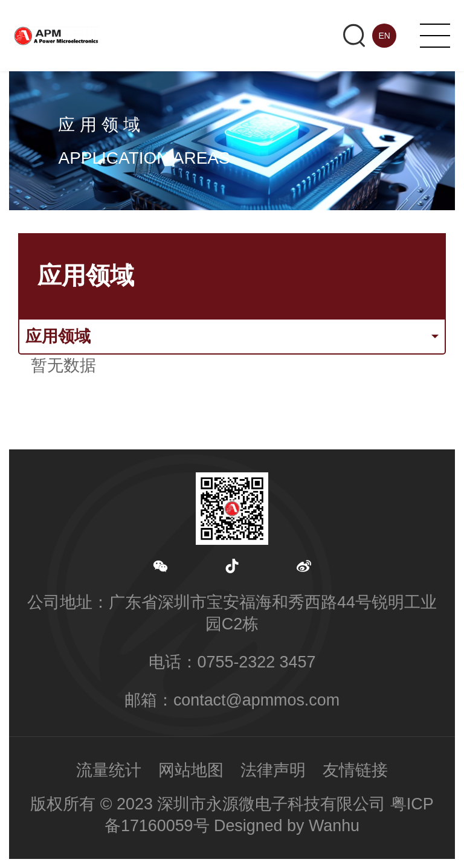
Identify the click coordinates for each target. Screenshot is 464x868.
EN (384, 36)
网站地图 (191, 770)
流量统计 (109, 770)
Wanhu (334, 826)
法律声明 (273, 770)
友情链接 (355, 770)
